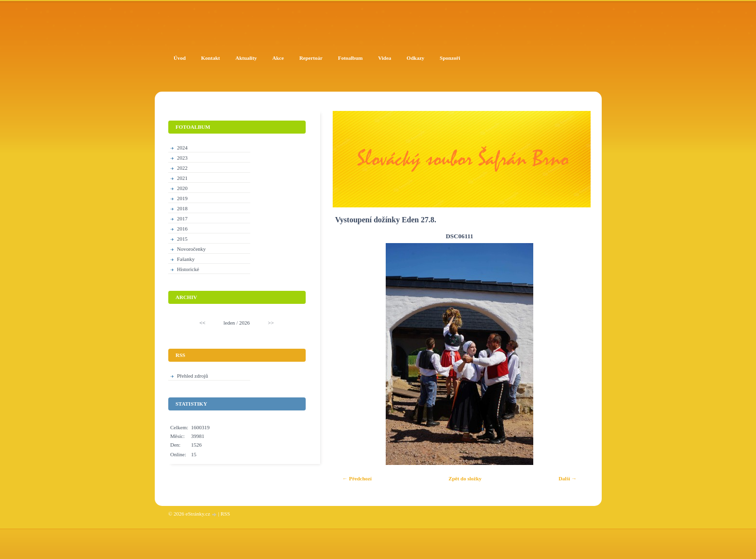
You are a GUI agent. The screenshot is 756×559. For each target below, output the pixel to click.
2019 (182, 198)
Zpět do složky (465, 478)
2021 (182, 178)
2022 (182, 168)
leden (229, 323)
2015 (182, 239)
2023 (182, 158)
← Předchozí (357, 478)
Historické (188, 269)
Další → (567, 478)
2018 (182, 208)
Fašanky (186, 259)
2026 (244, 323)
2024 (182, 148)
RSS (225, 514)
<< (202, 323)
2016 (182, 229)
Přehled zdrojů (192, 376)
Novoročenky (191, 249)
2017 (182, 218)
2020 (182, 188)
